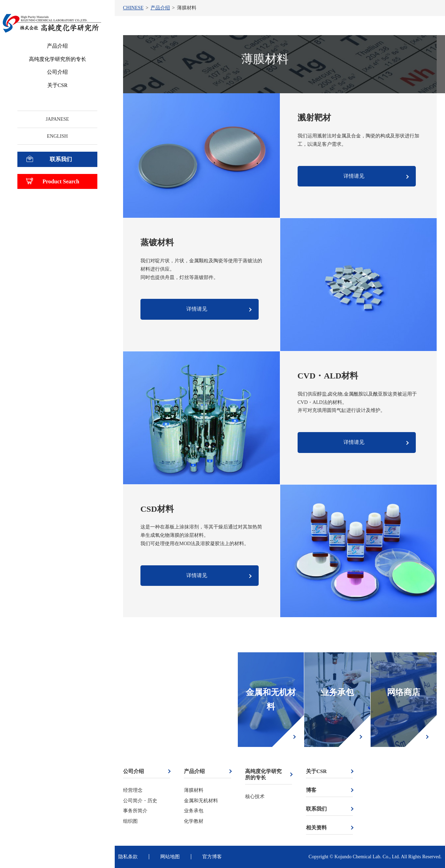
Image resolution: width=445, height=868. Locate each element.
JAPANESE (57, 119)
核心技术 (255, 797)
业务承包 (337, 692)
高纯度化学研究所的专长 (58, 59)
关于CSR (57, 85)
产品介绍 (57, 46)
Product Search (61, 181)
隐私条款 (128, 857)
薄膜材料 (194, 790)
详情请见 (354, 176)
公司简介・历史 (140, 801)
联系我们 (61, 159)
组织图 (130, 821)
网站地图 (170, 857)
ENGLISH (57, 136)
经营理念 (133, 790)
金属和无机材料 (271, 699)
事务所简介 (135, 811)
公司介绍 (57, 72)
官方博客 (212, 857)
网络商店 (404, 692)
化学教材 (194, 821)
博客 (311, 790)
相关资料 (316, 828)
